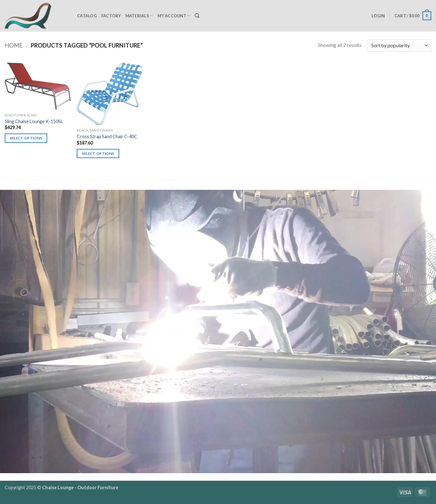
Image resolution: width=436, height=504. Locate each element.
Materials (140, 16)
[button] (378, 16)
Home (14, 45)
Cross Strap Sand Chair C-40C (107, 136)
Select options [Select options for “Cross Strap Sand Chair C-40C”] (98, 153)
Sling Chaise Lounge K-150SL (34, 121)
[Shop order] (399, 45)
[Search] (197, 16)
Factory (111, 16)
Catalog (87, 16)
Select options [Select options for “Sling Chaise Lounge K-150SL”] (26, 138)
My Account (174, 16)
